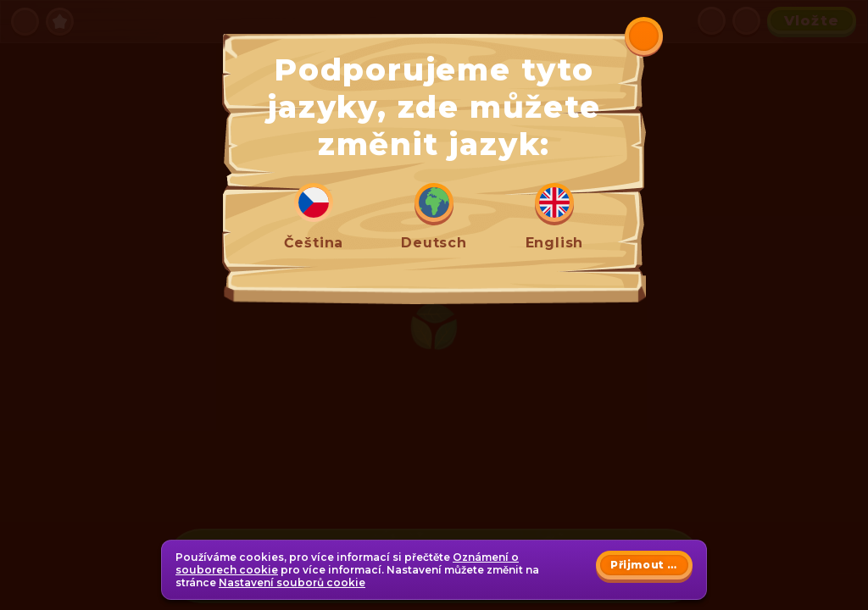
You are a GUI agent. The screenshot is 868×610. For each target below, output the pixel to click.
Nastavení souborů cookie (292, 582)
